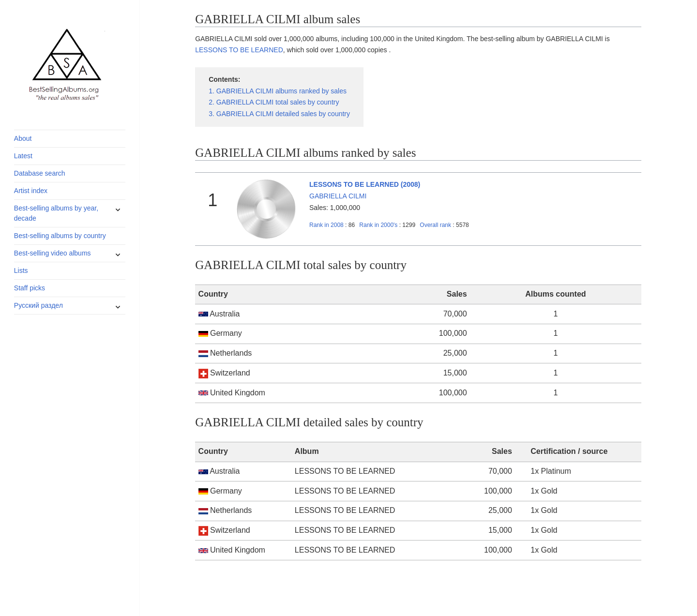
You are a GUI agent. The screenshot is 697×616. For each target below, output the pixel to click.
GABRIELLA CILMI (338, 196)
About (23, 138)
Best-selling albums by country (60, 236)
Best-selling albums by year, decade (56, 213)
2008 (326, 225)
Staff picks (30, 288)
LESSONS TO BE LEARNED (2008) (365, 184)
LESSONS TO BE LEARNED (239, 50)
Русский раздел (38, 305)
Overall (435, 225)
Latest (23, 156)
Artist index (31, 191)
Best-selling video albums (53, 253)
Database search (40, 173)
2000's (379, 225)
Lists (21, 270)
